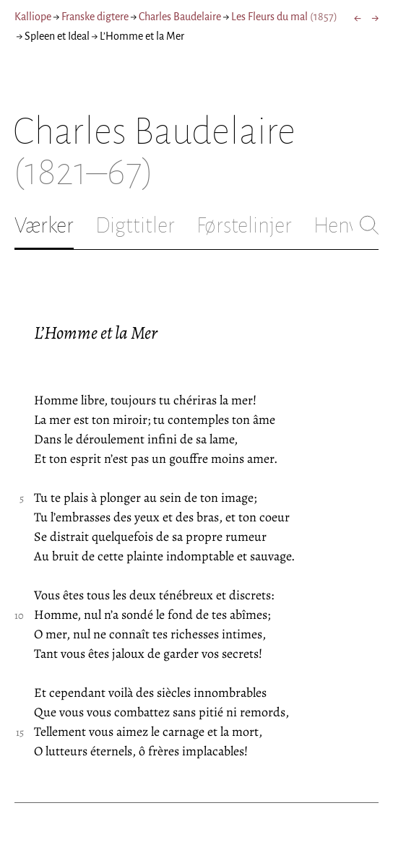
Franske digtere (95, 17)
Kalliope (33, 17)
